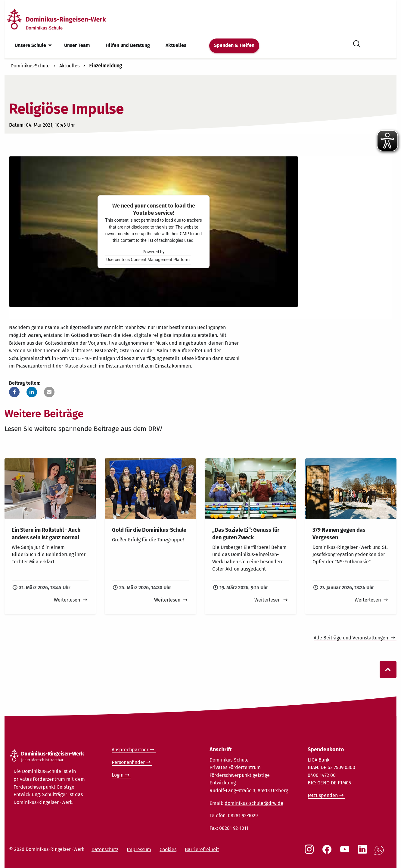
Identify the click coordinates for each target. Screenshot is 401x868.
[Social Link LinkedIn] (364, 852)
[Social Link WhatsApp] (380, 853)
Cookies (168, 850)
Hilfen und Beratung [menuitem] (128, 45)
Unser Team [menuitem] (77, 45)
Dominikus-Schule (30, 66)
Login (118, 775)
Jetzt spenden (323, 795)
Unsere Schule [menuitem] (30, 45)
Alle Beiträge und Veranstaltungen (351, 638)
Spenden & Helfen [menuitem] (234, 45)
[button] (14, 392)
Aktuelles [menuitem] (176, 45)
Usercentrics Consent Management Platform (148, 260)
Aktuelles (69, 66)
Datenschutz (105, 850)
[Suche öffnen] (357, 43)
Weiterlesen (68, 600)
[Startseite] (67, 19)
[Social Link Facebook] (328, 852)
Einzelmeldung (105, 66)
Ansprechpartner (130, 750)
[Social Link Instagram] (310, 852)
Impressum (139, 850)
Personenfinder (128, 762)
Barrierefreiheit (202, 850)
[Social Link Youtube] (346, 852)
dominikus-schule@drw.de (254, 803)
